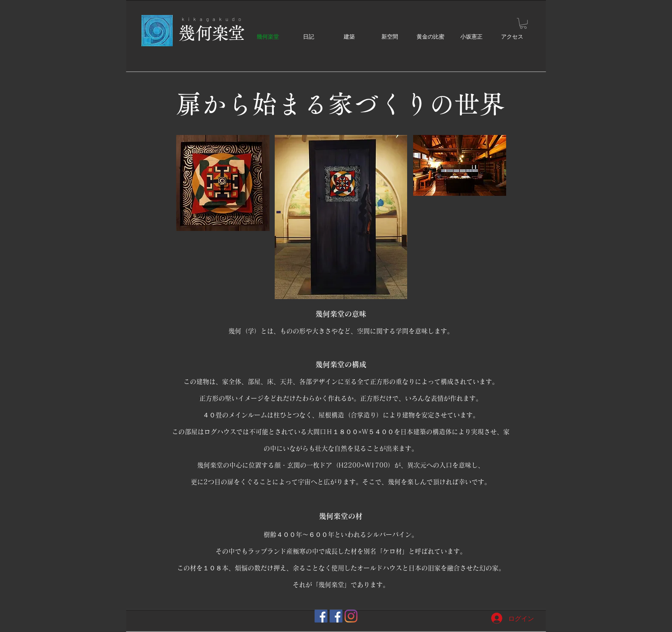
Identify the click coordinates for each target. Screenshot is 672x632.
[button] (523, 23)
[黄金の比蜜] (336, 616)
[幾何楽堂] (321, 616)
